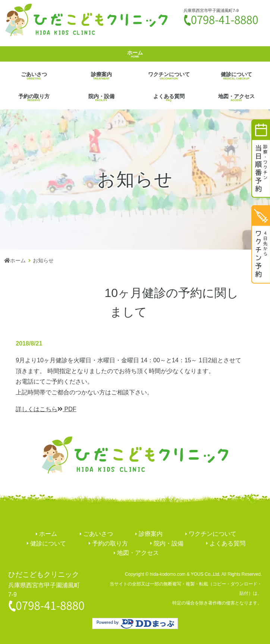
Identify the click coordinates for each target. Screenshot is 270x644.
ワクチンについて (169, 76)
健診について (236, 76)
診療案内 (101, 76)
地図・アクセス (236, 98)
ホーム (135, 54)
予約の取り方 (34, 98)
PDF (46, 409)
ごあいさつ (34, 76)
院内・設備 (101, 98)
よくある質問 (169, 98)
